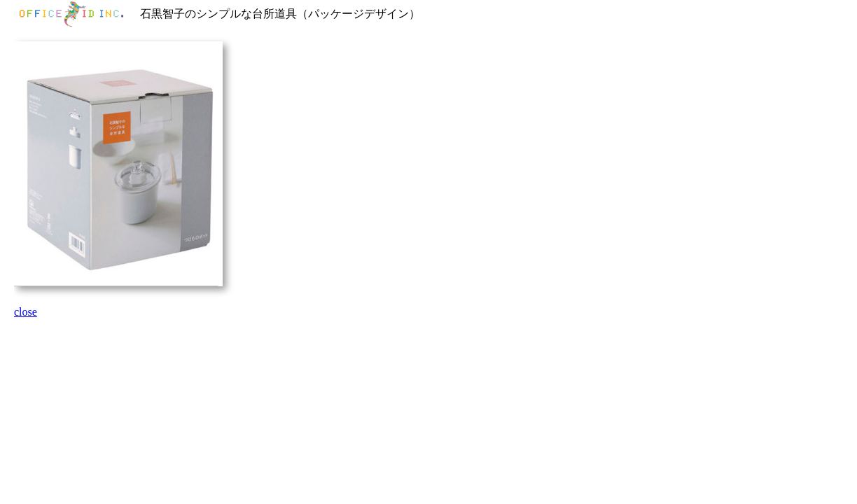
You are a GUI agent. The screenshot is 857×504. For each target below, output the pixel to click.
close (26, 312)
